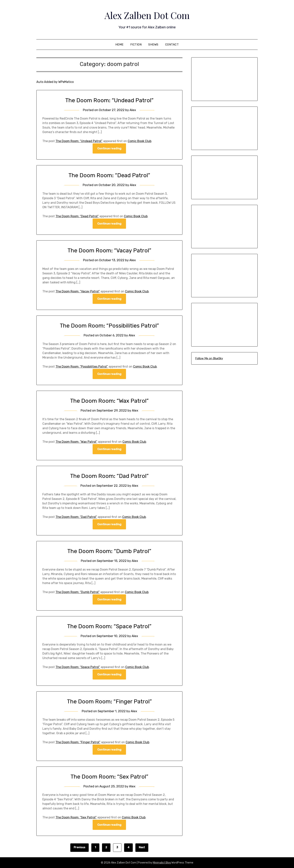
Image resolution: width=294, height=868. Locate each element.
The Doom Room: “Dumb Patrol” (109, 551)
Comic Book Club (139, 141)
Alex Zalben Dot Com (147, 15)
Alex (133, 110)
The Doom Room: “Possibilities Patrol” (109, 326)
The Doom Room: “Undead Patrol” (109, 100)
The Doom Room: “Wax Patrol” (109, 401)
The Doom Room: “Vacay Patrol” (109, 250)
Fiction (136, 45)
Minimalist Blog (162, 863)
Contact (172, 45)
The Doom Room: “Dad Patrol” (109, 476)
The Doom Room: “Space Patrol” (109, 626)
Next (142, 847)
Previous (79, 847)
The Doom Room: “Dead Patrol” (109, 175)
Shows (153, 45)
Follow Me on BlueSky (209, 358)
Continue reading (109, 148)
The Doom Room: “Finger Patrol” (109, 702)
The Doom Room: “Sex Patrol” (109, 777)
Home (119, 45)
